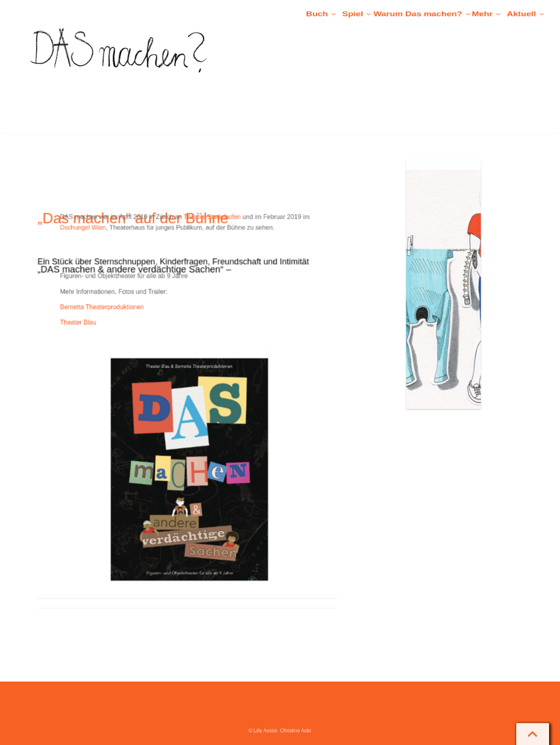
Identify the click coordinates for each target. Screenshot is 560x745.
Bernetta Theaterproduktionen (129, 323)
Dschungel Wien (116, 257)
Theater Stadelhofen (205, 249)
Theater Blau (113, 336)
